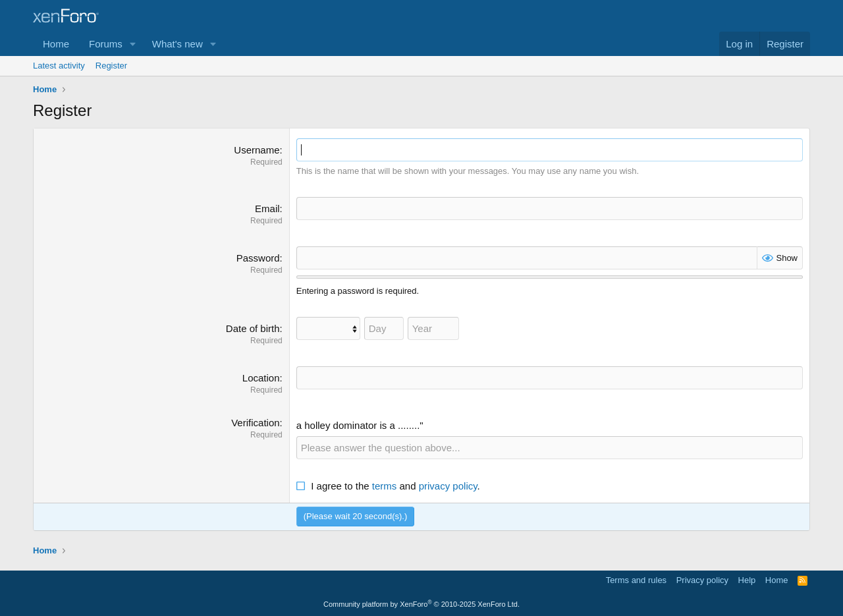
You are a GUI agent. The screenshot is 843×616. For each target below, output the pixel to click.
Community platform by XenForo (421, 604)
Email (267, 209)
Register (111, 66)
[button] (133, 44)
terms (385, 486)
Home (56, 44)
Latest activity (59, 66)
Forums (106, 44)
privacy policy (448, 486)
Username (257, 150)
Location (261, 378)
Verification (255, 423)
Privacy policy (702, 580)
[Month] (328, 328)
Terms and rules (636, 580)
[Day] (384, 328)
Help (747, 580)
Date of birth (253, 328)
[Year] (433, 328)
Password (258, 258)
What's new (177, 44)
